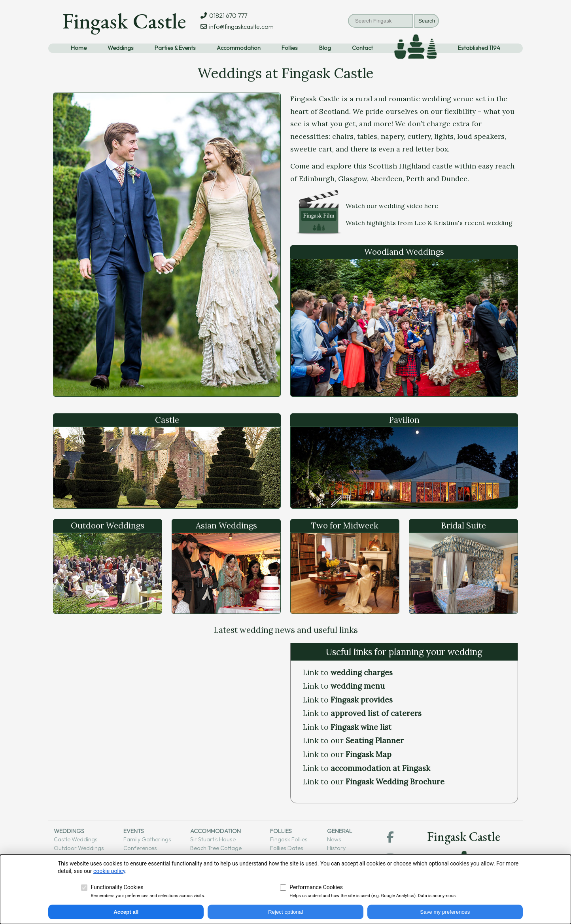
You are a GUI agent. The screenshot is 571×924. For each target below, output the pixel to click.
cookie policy (109, 871)
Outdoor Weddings (108, 525)
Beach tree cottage (216, 848)
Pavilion (404, 420)
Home (79, 48)
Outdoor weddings (79, 848)
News (334, 839)
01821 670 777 (227, 15)
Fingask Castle (124, 21)
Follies (290, 48)
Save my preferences (445, 912)
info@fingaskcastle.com (240, 27)
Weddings (121, 48)
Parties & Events (175, 48)
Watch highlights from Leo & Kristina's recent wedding (429, 223)
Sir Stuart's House (213, 839)
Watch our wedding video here (392, 206)
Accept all (126, 912)
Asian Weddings (226, 525)
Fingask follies (289, 839)
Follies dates (287, 848)
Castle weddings (76, 839)
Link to (348, 672)
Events (134, 831)
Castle (167, 420)
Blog (325, 48)
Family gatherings (147, 839)
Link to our (353, 740)
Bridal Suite (463, 525)
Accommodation (239, 48)
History (336, 848)
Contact (362, 48)
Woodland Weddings (404, 252)
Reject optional (285, 912)
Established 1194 (479, 48)
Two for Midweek (345, 525)
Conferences (140, 848)
